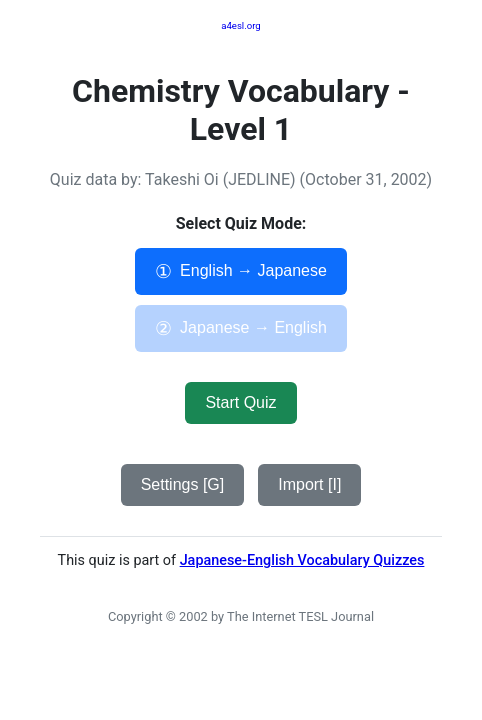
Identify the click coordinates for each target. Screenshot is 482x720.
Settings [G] (183, 484)
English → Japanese (241, 271)
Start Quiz (240, 402)
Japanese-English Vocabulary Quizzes (302, 560)
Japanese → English (241, 328)
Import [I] (309, 484)
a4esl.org (241, 25)
